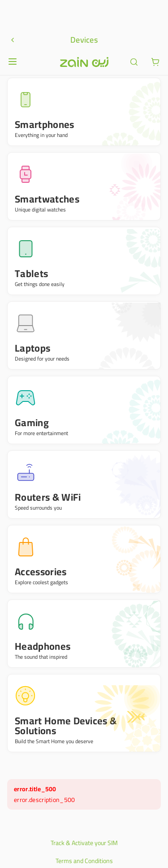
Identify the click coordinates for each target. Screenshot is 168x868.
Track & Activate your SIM (84, 794)
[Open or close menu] (13, 13)
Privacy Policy (84, 830)
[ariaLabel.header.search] (134, 13)
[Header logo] (84, 13)
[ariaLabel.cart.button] (155, 13)
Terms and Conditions (84, 812)
